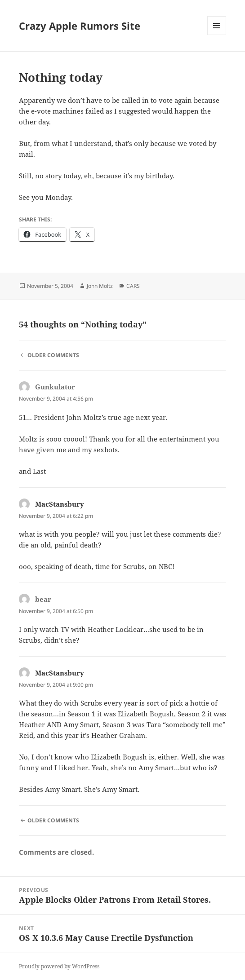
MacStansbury (60, 504)
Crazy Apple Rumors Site (80, 26)
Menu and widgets (217, 35)
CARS (133, 286)
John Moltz (100, 286)
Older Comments (53, 355)
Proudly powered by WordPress (59, 966)
